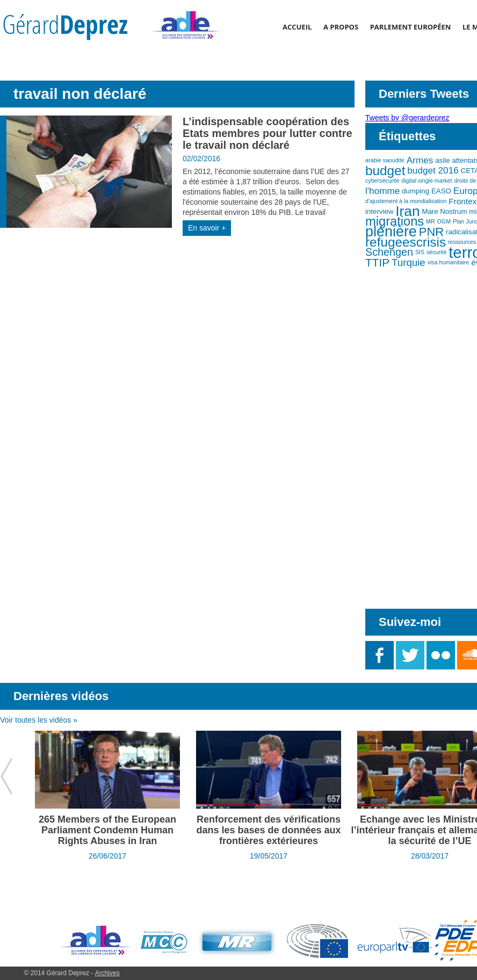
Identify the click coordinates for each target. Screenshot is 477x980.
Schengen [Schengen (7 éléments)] (389, 252)
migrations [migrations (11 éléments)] (395, 221)
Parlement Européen (411, 27)
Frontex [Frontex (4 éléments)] (462, 201)
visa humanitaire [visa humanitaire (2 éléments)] (449, 262)
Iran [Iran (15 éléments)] (407, 211)
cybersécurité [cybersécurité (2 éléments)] (382, 181)
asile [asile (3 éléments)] (442, 160)
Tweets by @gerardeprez (407, 118)
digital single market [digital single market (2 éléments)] (427, 181)
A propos (341, 27)
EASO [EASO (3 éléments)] (441, 191)
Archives (107, 973)
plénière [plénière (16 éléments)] (391, 232)
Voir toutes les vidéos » (39, 720)
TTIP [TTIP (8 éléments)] (377, 262)
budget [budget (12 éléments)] (385, 171)
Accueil (297, 27)
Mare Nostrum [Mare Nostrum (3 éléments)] (444, 211)
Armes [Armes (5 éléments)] (420, 160)
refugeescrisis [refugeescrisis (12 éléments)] (406, 242)
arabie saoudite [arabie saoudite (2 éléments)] (385, 160)
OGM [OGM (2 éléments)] (444, 221)
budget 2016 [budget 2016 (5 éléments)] (433, 170)
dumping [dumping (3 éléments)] (415, 191)
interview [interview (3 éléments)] (379, 211)
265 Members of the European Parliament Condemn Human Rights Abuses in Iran (107, 830)
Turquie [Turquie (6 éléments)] (409, 262)
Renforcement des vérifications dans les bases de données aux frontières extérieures (268, 830)
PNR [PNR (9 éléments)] (431, 232)
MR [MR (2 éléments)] (431, 221)
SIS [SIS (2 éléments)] (420, 252)
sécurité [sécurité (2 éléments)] (436, 252)
